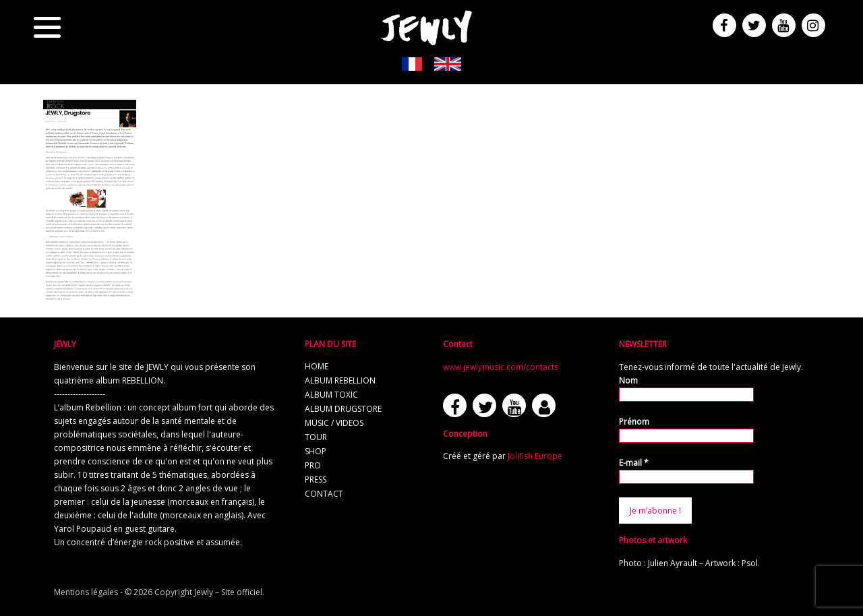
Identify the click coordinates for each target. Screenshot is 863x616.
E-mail (634, 463)
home (317, 366)
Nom (628, 380)
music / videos (334, 423)
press (316, 480)
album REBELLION (340, 380)
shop (316, 451)
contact (324, 494)
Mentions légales (86, 592)
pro (313, 465)
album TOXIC (331, 395)
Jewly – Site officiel (228, 592)
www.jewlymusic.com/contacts (501, 367)
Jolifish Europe (535, 456)
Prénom (634, 422)
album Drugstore (343, 409)
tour (316, 437)
